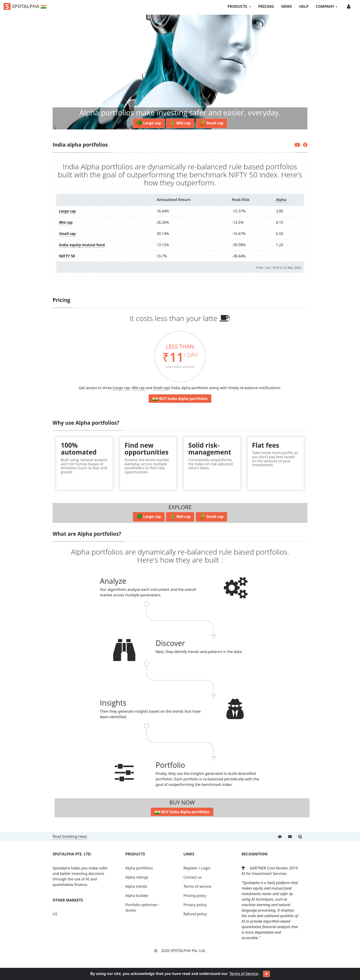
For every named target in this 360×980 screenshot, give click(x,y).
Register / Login (197, 868)
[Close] (266, 974)
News (287, 6)
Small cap (67, 234)
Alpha (281, 200)
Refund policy (195, 914)
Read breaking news (70, 836)
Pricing (266, 6)
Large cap (67, 211)
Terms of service (197, 886)
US (55, 914)
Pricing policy (195, 896)
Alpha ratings (137, 877)
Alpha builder (137, 896)
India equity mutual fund (82, 245)
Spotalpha (25, 6)
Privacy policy (195, 905)
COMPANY (325, 6)
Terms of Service (244, 974)
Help (304, 6)
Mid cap (66, 222)
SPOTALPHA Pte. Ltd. (188, 951)
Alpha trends (136, 886)
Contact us (193, 877)
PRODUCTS (238, 6)
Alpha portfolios (139, 868)
